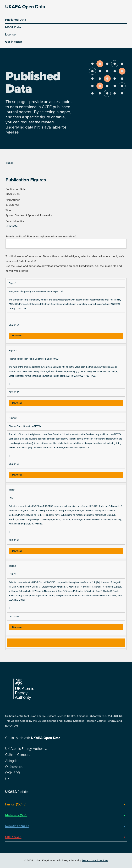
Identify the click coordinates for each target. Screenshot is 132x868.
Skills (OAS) (14, 837)
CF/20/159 (14, 540)
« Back (9, 163)
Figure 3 (13, 418)
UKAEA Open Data (25, 7)
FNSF (11, 498)
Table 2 (12, 566)
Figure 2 (13, 351)
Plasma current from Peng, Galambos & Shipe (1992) (34, 359)
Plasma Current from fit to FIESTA (25, 426)
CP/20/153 (12, 226)
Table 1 (12, 490)
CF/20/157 (14, 464)
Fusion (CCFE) (16, 804)
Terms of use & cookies (95, 860)
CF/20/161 (14, 616)
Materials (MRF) (17, 815)
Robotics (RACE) (17, 826)
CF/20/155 (14, 392)
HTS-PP (13, 574)
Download (17, 336)
